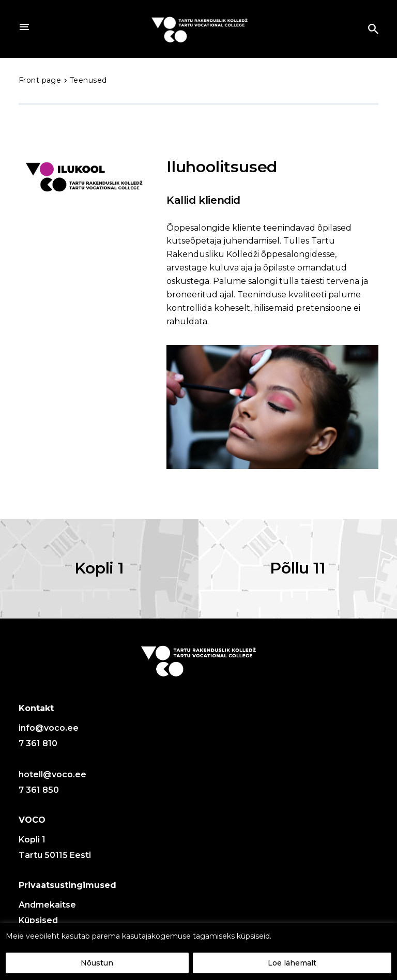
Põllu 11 (297, 568)
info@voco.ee (49, 728)
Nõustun (97, 963)
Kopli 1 (99, 568)
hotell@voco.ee (52, 774)
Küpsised (38, 920)
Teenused (88, 80)
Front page (41, 80)
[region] (198, 952)
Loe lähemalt (292, 963)
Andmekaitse (47, 905)
